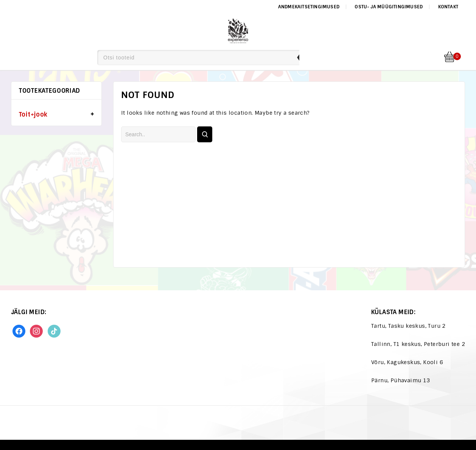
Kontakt (448, 7)
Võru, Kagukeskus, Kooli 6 (407, 362)
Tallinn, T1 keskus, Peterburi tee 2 (418, 344)
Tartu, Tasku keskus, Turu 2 (408, 326)
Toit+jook (33, 114)
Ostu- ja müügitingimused (389, 7)
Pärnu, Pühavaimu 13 (401, 380)
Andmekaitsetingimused (309, 7)
